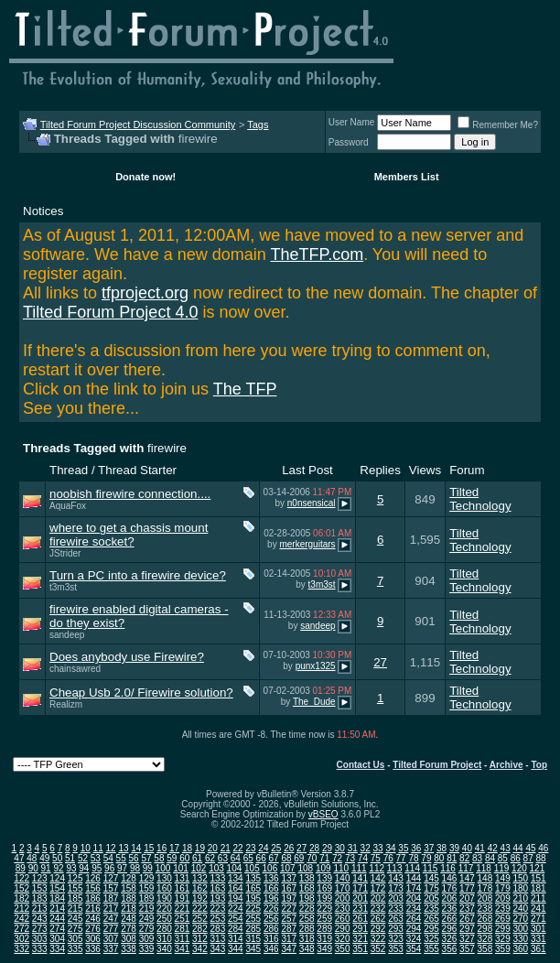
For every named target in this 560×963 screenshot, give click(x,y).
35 (403, 848)
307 (111, 939)
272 (22, 929)
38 (442, 848)
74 (363, 858)
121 (538, 868)
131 (183, 878)
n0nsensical (312, 503)
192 (200, 898)
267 (467, 919)
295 (431, 929)
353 (396, 949)
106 (270, 868)
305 (75, 939)
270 (520, 919)
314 (236, 939)
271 (538, 919)
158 (129, 888)
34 (390, 848)
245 (75, 919)
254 (236, 919)
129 (147, 878)
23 (250, 848)
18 (187, 848)
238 (485, 909)
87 (528, 858)
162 (200, 888)
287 (289, 929)
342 (200, 949)
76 (388, 858)
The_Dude (314, 702)
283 (218, 929)
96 (109, 868)
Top (539, 765)
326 (450, 939)
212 (22, 909)
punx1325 (316, 666)
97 (122, 868)
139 (324, 878)
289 (324, 929)
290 (343, 929)
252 (200, 919)
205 (431, 898)
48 (32, 858)
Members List (407, 177)
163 (218, 888)
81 (452, 858)
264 (414, 919)
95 (97, 868)
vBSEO (323, 814)
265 (431, 919)
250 (164, 919)
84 (490, 858)
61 (197, 858)
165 (253, 888)
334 (57, 949)
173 (396, 888)
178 (485, 888)
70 (312, 858)
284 (236, 929)
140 (343, 878)
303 (40, 939)
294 (414, 929)
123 (40, 878)
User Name (352, 122)
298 (485, 929)
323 (396, 939)
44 (517, 848)
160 (164, 888)
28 (314, 848)
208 (485, 898)
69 (299, 858)
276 (93, 929)
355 (431, 949)
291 (360, 929)
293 (396, 929)
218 (129, 909)
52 (83, 858)
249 (147, 919)
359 (503, 949)
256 (271, 919)
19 (200, 848)
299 (503, 929)
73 (350, 858)
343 (218, 949)
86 (516, 858)
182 (22, 898)
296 (450, 929)
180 (520, 888)
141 (360, 878)
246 (93, 919)
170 (343, 888)
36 (416, 848)
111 (359, 868)
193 (218, 898)
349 (324, 949)
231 (360, 909)
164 (236, 888)
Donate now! (145, 177)
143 (396, 878)
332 (22, 949)
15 (149, 848)
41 (480, 848)
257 (289, 919)
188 (129, 898)
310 (164, 939)
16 (162, 848)
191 (183, 898)
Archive (506, 765)
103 (216, 868)
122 (22, 878)
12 (110, 848)
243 (40, 919)
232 (378, 909)
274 (57, 929)
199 (324, 898)
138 (307, 878)
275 (75, 929)
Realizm (66, 704)
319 (324, 939)
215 (75, 909)
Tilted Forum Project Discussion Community (138, 124)
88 (541, 858)
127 (111, 878)
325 (431, 939)
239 (503, 909)
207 (467, 898)
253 (218, 919)
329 (503, 939)
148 (485, 878)
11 (98, 848)
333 (40, 949)
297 (467, 929)
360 (520, 949)
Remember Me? (498, 125)
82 (464, 858)
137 (289, 878)
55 (121, 858)
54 (108, 858)
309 (147, 939)
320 (343, 939)
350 (343, 949)
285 (253, 929)
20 (213, 848)
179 (503, 888)
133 (218, 878)
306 (93, 939)
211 (538, 898)
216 (93, 909)
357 (467, 949)
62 (210, 858)
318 (307, 939)
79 (426, 858)
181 (538, 888)
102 (199, 868)
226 (271, 909)
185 (75, 898)
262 (378, 919)
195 (253, 898)
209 (503, 898)
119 (502, 868)
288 (307, 929)
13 (123, 848)
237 (467, 909)
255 (253, 919)
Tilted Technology (480, 499)
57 (146, 858)
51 (70, 858)
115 (431, 868)
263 (396, 919)
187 (111, 898)
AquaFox (68, 506)
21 (226, 848)
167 (289, 888)
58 (159, 858)
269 (503, 919)
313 (218, 939)
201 (360, 898)
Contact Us (361, 765)
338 (129, 949)
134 (236, 878)
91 (46, 868)
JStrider (65, 553)
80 (439, 858)
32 (366, 848)
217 (111, 909)
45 (530, 848)
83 (477, 858)
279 (147, 929)
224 (236, 909)
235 (431, 909)
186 (93, 898)
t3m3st (63, 587)
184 (57, 898)
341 (183, 949)
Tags (258, 124)
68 (286, 858)
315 (253, 939)
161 (183, 888)
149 (503, 878)
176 (450, 888)
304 (57, 939)
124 (57, 878)
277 (111, 929)
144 (414, 878)
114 (412, 868)
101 (181, 868)
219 (147, 909)
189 (147, 898)
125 (75, 878)
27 (380, 662)
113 (395, 868)
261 (360, 919)
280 (164, 929)
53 (96, 858)
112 (377, 868)
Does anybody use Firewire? (127, 657)
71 (324, 858)
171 (360, 888)
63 (223, 858)
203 (396, 898)
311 (183, 939)
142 (378, 878)
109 (323, 868)
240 (520, 909)
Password (349, 142)
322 (378, 939)
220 (164, 909)
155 (75, 888)
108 (305, 868)
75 (376, 858)
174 (414, 888)
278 (129, 929)
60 (184, 858)
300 (520, 929)
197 (289, 898)
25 (276, 848)
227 (289, 909)
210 (520, 898)
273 (40, 929)
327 (467, 939)
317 (289, 939)
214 (57, 909)
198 (307, 898)
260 (343, 919)
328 (485, 939)
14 (136, 848)
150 (520, 878)
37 (429, 848)
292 (378, 929)
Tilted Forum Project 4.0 (110, 312)
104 (235, 868)
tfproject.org (145, 293)
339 (147, 949)
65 (248, 858)
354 (414, 949)
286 (271, 929)
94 (84, 868)
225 (253, 909)
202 (378, 898)
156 (93, 888)
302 (22, 939)
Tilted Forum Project (437, 765)
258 (307, 919)
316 (271, 939)
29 (327, 848)
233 (396, 909)
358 (485, 949)
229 (324, 909)
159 (147, 888)
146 (450, 878)
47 (19, 858)
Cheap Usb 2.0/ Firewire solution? (141, 692)
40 (467, 848)
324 (414, 939)
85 (503, 858)
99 (148, 868)
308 (129, 939)
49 (44, 858)
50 (57, 858)
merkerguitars (307, 544)
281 (183, 929)
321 (360, 939)
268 (485, 919)
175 (431, 888)
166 (271, 888)
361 (538, 949)
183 (40, 898)
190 (164, 898)
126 (93, 878)
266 (450, 919)
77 (401, 858)
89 (21, 868)
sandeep (67, 635)
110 (341, 868)
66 (261, 858)
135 (253, 878)
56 (134, 858)
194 (236, 898)
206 (450, 898)
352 (378, 949)
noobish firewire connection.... (130, 494)
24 (263, 848)
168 (307, 888)
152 (22, 888)
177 (467, 888)
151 (538, 878)
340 (164, 949)
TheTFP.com (317, 254)
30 (340, 848)
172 (378, 888)
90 (33, 868)
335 (75, 949)
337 (111, 949)
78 (413, 858)
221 (183, 909)
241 (538, 909)
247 (111, 919)
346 (271, 949)
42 (493, 848)
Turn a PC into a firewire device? (138, 575)
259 (324, 919)
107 (288, 868)
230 (343, 909)
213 (40, 909)
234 (414, 909)
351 (360, 949)
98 (135, 868)
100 (163, 868)
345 (253, 949)
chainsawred (75, 669)
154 (57, 888)
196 (271, 898)
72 (337, 858)
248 (129, 919)
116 (448, 868)
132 (200, 878)
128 (129, 878)
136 (271, 878)
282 (200, 929)
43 (506, 848)
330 (520, 939)
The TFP (245, 389)
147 (467, 878)
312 (200, 939)
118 (484, 868)
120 (519, 868)
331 (538, 939)
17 (174, 848)
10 (86, 848)
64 (236, 858)
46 (543, 848)
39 (454, 848)
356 (450, 949)
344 (236, 949)
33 (378, 848)
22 (238, 848)
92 (58, 868)
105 (252, 868)
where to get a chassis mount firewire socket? (129, 535)
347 (289, 949)
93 (71, 868)
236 (450, 909)
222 (200, 909)
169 (324, 888)
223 (218, 909)
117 (466, 868)
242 (22, 919)
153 (40, 888)
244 (57, 919)
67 (273, 858)
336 (93, 949)
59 (172, 858)
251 (183, 919)
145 (431, 878)
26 (289, 848)
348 (307, 949)
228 (307, 909)
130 (164, 878)
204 (414, 898)
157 (111, 888)
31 (353, 848)
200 (343, 898)
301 (538, 929)
